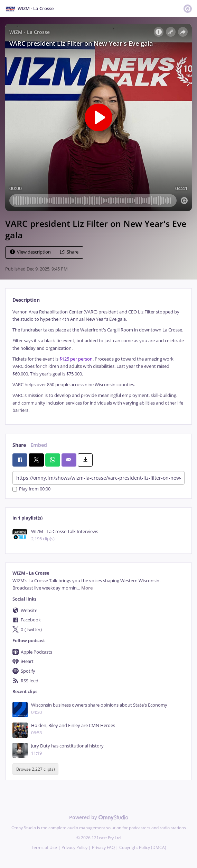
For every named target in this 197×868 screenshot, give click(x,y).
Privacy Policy (74, 847)
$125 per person (76, 359)
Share (69, 252)
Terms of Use (44, 847)
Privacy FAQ (103, 847)
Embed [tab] (39, 445)
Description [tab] (26, 300)
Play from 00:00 (31, 489)
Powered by (99, 817)
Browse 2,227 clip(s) (36, 769)
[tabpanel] (98, 361)
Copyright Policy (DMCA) (143, 847)
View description (30, 252)
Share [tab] (19, 445)
